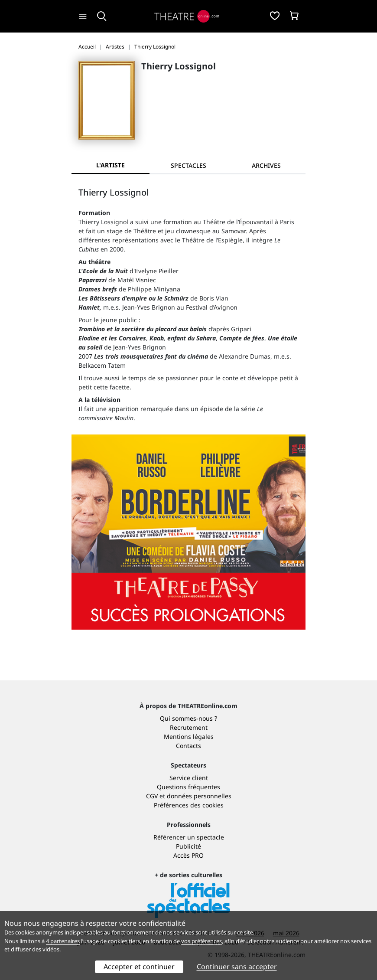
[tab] (188, 165)
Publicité (188, 846)
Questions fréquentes (188, 787)
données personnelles (199, 796)
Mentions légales (189, 737)
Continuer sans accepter (237, 967)
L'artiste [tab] (110, 165)
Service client (189, 778)
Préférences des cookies (189, 805)
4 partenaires (63, 941)
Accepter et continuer (139, 967)
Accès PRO (188, 855)
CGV (152, 796)
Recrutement (189, 727)
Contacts (188, 746)
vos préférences (201, 941)
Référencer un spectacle (189, 837)
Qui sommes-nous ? (188, 718)
